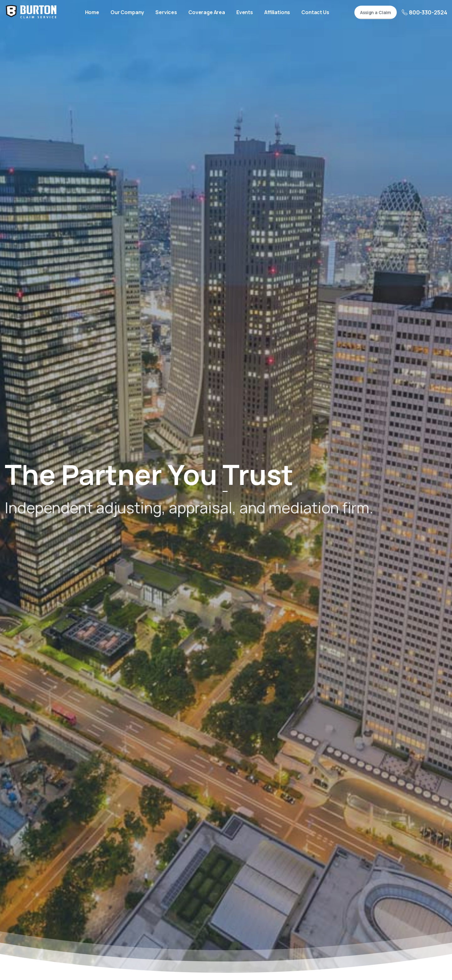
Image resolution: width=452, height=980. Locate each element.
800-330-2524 (425, 12)
